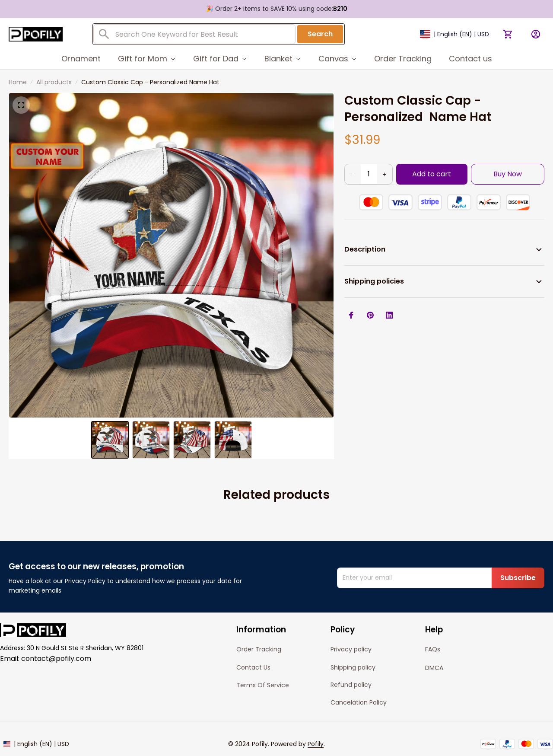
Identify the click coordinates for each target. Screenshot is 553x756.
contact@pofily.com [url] (56, 659)
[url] (316, 744)
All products (54, 82)
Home (18, 82)
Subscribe (518, 578)
